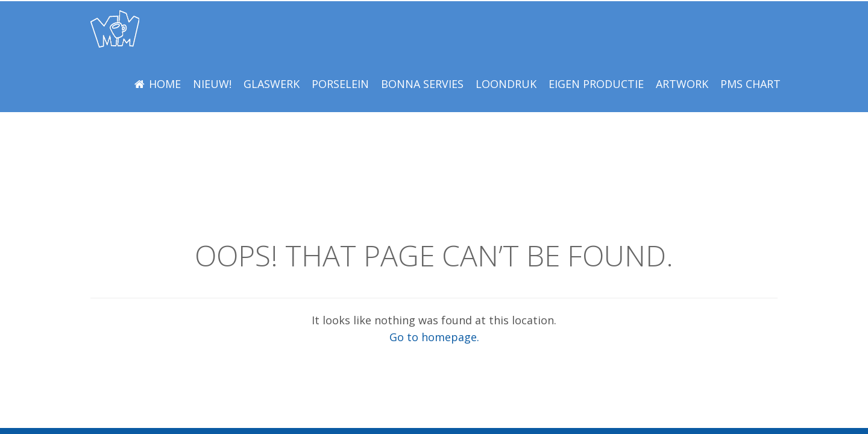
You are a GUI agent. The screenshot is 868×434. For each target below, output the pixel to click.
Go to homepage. (434, 337)
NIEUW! (212, 84)
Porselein (340, 84)
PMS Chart (750, 84)
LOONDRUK (506, 84)
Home (165, 84)
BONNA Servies (422, 84)
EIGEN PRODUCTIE (596, 84)
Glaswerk (272, 84)
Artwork (682, 84)
